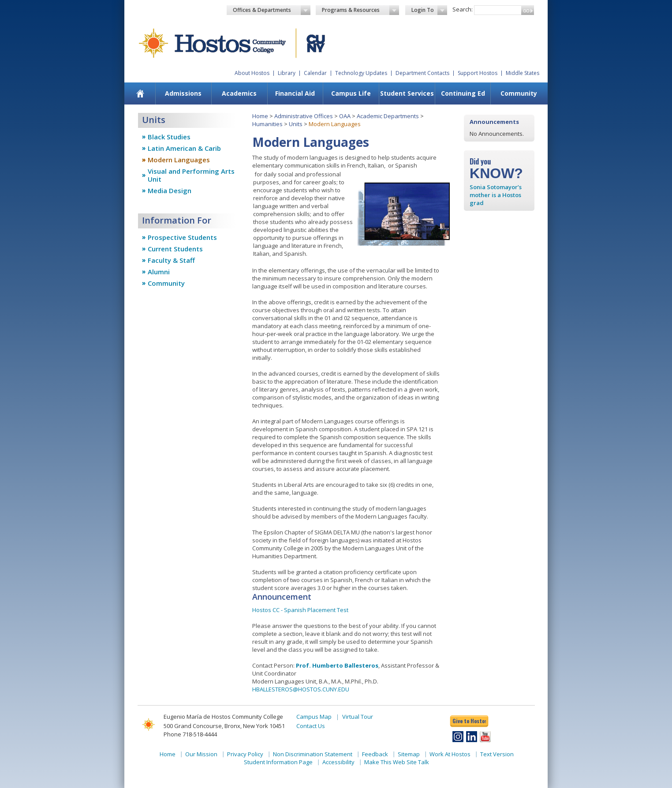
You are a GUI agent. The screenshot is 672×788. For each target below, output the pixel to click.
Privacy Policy (245, 754)
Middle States (523, 73)
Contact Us (311, 726)
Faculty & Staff (171, 260)
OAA (345, 116)
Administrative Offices (304, 116)
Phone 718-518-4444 (190, 734)
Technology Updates (361, 73)
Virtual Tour (358, 717)
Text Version (497, 754)
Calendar (315, 73)
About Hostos (252, 73)
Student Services (407, 93)
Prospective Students (182, 237)
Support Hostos (478, 73)
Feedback (375, 754)
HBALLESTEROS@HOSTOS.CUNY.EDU (301, 689)
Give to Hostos (469, 721)
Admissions (183, 93)
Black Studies (169, 137)
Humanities (267, 124)
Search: (463, 9)
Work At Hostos (450, 754)
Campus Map (314, 717)
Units (296, 124)
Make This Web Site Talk (397, 762)
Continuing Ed (463, 93)
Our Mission (201, 754)
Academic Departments (388, 116)
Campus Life (351, 93)
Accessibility (338, 762)
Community (519, 93)
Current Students (175, 249)
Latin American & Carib (184, 148)
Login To (429, 10)
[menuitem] (140, 93)
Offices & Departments (272, 10)
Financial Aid (295, 93)
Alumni (159, 272)
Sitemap (409, 754)
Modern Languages (179, 160)
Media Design (170, 190)
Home (260, 116)
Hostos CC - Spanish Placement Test (300, 610)
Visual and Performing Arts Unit (191, 175)
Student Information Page (278, 762)
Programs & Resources (361, 10)
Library (287, 73)
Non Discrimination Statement (313, 754)
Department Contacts (422, 73)
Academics (239, 93)
